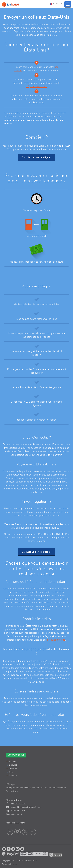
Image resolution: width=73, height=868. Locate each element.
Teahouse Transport (15, 823)
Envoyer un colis (16, 755)
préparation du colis (36, 87)
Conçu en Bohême (9, 864)
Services (13, 769)
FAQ (11, 772)
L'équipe (13, 765)
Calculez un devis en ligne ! (37, 158)
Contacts (13, 775)
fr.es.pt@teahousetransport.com (26, 807)
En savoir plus (13, 791)
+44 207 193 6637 (18, 804)
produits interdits (56, 640)
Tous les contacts (14, 814)
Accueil (13, 762)
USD (59, 4)
